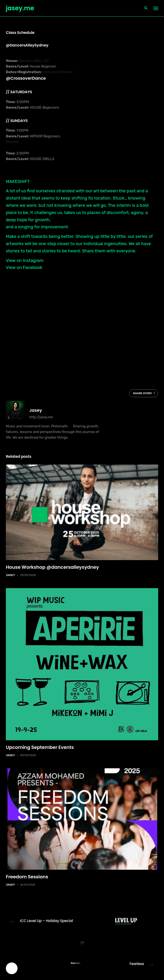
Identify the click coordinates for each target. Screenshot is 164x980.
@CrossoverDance (26, 78)
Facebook (33, 268)
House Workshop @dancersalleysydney (52, 567)
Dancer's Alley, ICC (34, 61)
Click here (51, 72)
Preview (66, 72)
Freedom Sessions (27, 877)
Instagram (33, 261)
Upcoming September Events (40, 747)
